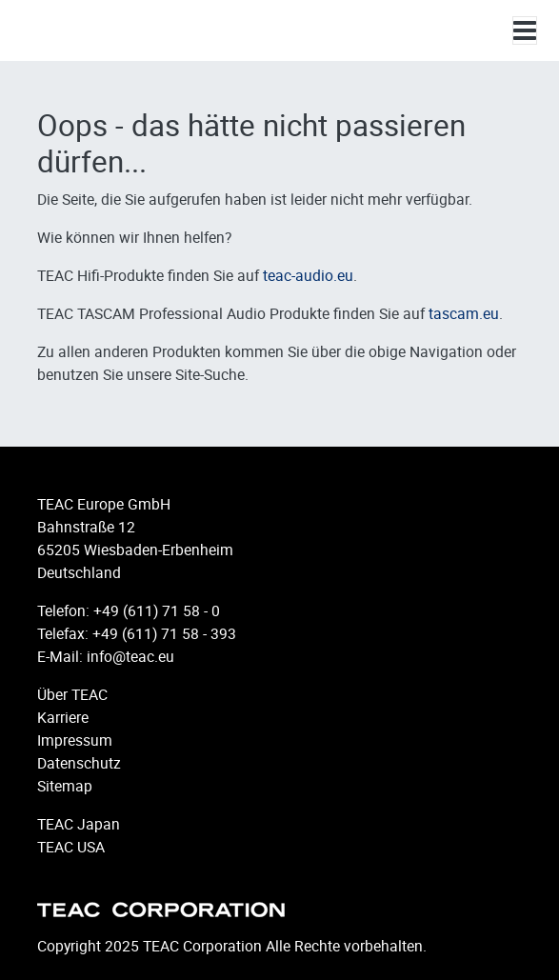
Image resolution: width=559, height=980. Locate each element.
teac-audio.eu (308, 275)
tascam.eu (464, 313)
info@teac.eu (130, 656)
